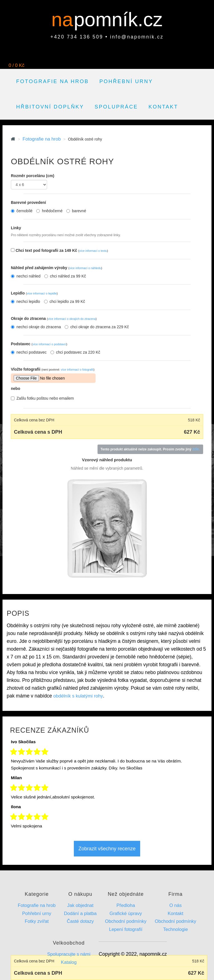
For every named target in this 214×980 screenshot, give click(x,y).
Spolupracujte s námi (69, 954)
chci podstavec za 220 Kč (75, 352)
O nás (176, 905)
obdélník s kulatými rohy (78, 696)
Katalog (69, 962)
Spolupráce (116, 107)
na (65, 20)
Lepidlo (34, 293)
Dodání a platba (80, 913)
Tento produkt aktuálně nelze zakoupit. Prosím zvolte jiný (150, 449)
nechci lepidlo (25, 301)
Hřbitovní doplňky (50, 107)
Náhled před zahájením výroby (57, 268)
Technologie (176, 929)
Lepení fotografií (126, 929)
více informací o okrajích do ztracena (72, 319)
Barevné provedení (28, 202)
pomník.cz (118, 20)
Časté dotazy (80, 921)
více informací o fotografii (77, 370)
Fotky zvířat (37, 921)
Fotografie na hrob (53, 81)
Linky (16, 228)
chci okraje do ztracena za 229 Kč (97, 327)
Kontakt (163, 107)
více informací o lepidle (42, 293)
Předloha (126, 905)
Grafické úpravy (126, 913)
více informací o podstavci (49, 344)
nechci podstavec (29, 352)
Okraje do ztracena (54, 318)
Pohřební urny (126, 81)
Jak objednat (80, 905)
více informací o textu (93, 251)
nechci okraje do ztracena (36, 327)
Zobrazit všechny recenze (107, 849)
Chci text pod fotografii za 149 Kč (62, 250)
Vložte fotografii (53, 369)
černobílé (22, 211)
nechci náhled (26, 276)
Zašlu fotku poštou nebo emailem (42, 398)
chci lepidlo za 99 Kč (65, 301)
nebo (15, 388)
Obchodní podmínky (126, 921)
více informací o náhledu (85, 268)
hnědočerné (49, 211)
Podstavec (39, 344)
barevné (76, 211)
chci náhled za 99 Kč (65, 276)
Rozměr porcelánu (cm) (33, 176)
